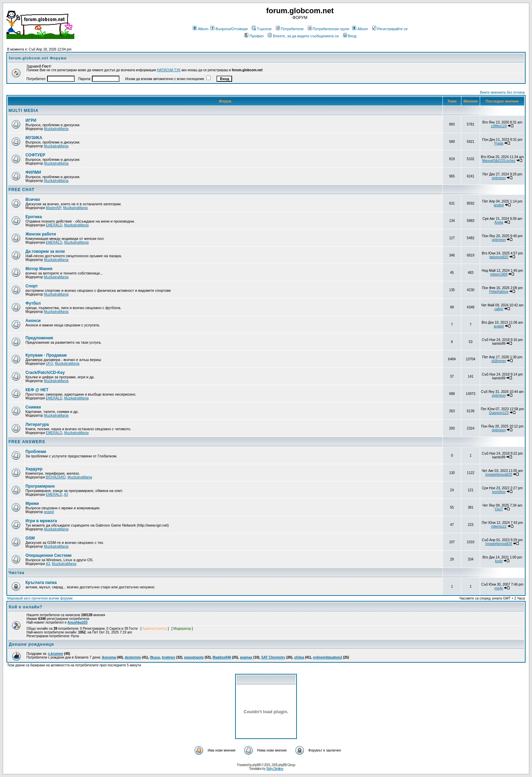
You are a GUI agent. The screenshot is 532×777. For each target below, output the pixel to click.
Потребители (290, 29)
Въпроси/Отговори (229, 29)
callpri (499, 309)
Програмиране (40, 486)
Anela (499, 222)
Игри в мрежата (41, 521)
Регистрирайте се (390, 29)
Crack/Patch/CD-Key (45, 373)
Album (201, 29)
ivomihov (499, 492)
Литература (37, 424)
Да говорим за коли (45, 251)
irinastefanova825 (499, 475)
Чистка (16, 573)
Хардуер (34, 469)
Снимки (33, 407)
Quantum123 (499, 413)
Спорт (32, 286)
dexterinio (133, 657)
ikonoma (109, 657)
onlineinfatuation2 (327, 657)
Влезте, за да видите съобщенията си (303, 36)
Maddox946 (222, 657)
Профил (254, 36)
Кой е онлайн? (26, 607)
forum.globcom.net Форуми (38, 58)
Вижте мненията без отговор (502, 92)
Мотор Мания (39, 269)
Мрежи (32, 504)
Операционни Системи (49, 555)
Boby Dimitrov (275, 769)
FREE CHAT (22, 190)
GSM (30, 538)
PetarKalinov (499, 292)
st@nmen (499, 361)
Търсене (262, 29)
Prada (499, 143)
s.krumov (55, 654)
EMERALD (54, 225)
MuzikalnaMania (56, 129)
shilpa (299, 657)
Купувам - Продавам (46, 355)
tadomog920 (499, 257)
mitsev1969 (499, 274)
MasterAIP (53, 208)
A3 (66, 495)
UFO (49, 364)
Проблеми (36, 452)
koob (499, 561)
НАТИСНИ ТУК (169, 70)
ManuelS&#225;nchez (499, 161)
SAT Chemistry (273, 657)
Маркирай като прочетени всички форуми (40, 598)
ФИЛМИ (33, 172)
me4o (499, 588)
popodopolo (194, 657)
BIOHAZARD (56, 477)
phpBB (256, 765)
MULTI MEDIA (24, 111)
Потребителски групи (329, 29)
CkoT (499, 509)
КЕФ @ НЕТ (37, 390)
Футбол (33, 303)
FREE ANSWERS (27, 442)
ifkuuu (155, 657)
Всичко (33, 200)
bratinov (168, 657)
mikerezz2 (499, 526)
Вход (350, 36)
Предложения (39, 338)
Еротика (34, 217)
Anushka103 (78, 622)
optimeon (499, 178)
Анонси (33, 321)
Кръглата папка (41, 583)
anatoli (499, 205)
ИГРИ (31, 120)
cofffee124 (499, 126)
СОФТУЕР (35, 155)
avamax (246, 657)
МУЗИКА (34, 138)
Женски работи (41, 234)
